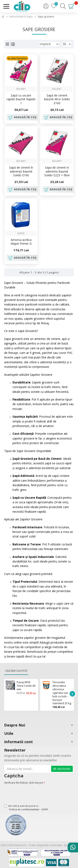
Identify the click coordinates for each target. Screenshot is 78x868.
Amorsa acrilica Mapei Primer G (21, 242)
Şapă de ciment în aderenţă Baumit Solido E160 (21, 171)
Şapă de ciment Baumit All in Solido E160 (57, 99)
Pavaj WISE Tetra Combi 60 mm (26, 686)
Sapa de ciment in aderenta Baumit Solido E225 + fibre (57, 171)
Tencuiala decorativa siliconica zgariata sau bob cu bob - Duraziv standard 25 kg (62, 693)
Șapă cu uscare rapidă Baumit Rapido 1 (21, 99)
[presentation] (33, 793)
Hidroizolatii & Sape (21, 17)
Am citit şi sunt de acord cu (26, 808)
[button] (72, 694)
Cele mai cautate (16, 671)
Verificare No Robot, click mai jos (24, 783)
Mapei (21, 233)
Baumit (21, 89)
